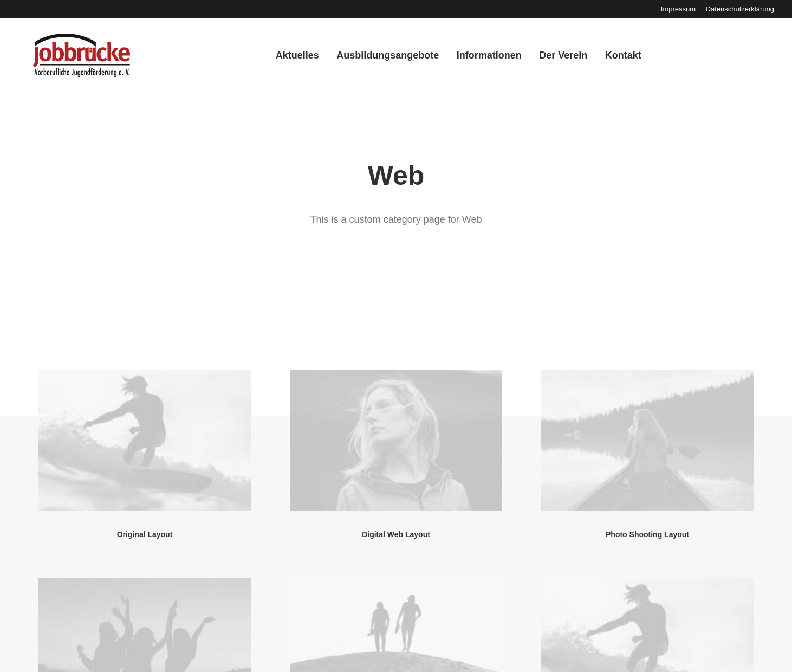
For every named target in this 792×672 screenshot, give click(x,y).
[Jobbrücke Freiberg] (67, 59)
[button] (145, 285)
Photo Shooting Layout (647, 379)
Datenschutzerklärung (740, 9)
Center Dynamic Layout (145, 589)
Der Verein (555, 59)
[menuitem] (678, 9)
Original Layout (145, 379)
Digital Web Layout (396, 379)
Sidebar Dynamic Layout (396, 589)
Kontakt (615, 59)
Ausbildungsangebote (379, 59)
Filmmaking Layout (647, 589)
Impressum (678, 9)
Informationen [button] (481, 59)
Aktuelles (289, 59)
